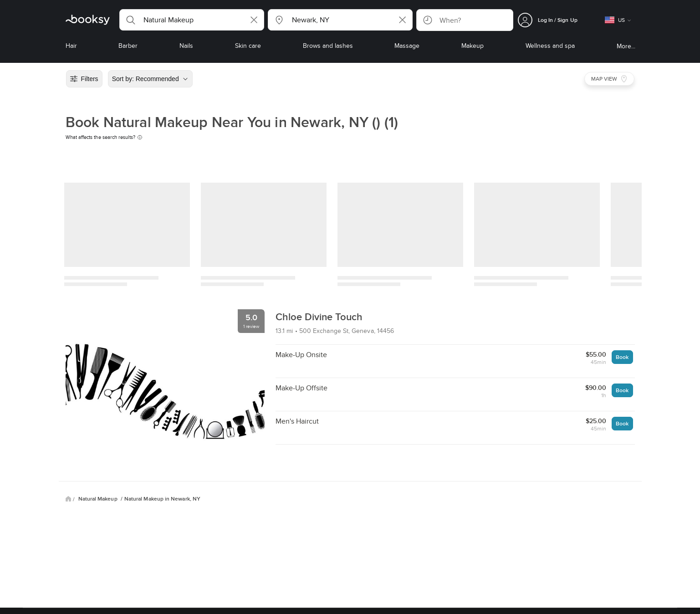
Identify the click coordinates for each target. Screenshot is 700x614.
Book (622, 357)
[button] (192, 20)
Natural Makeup (99, 499)
